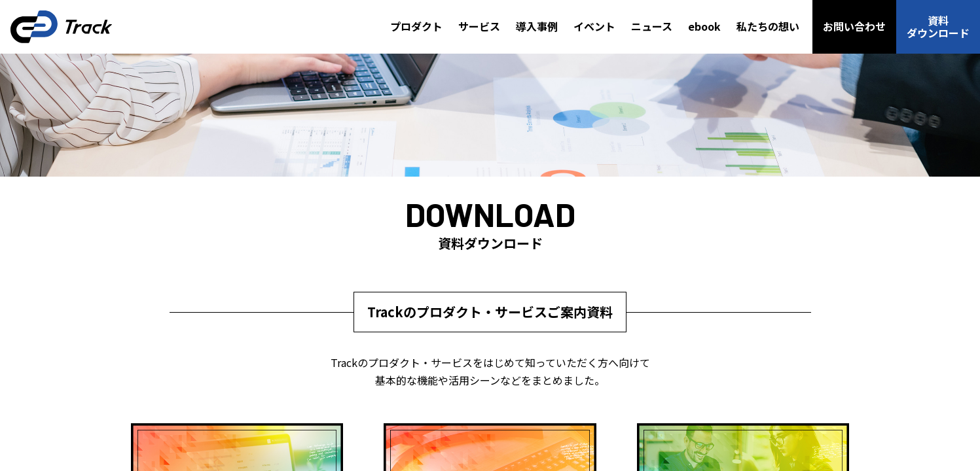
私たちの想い (768, 26)
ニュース (652, 26)
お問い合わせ (854, 26)
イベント (594, 26)
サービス (479, 26)
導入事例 (537, 26)
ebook (704, 26)
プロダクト (416, 26)
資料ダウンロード (938, 26)
